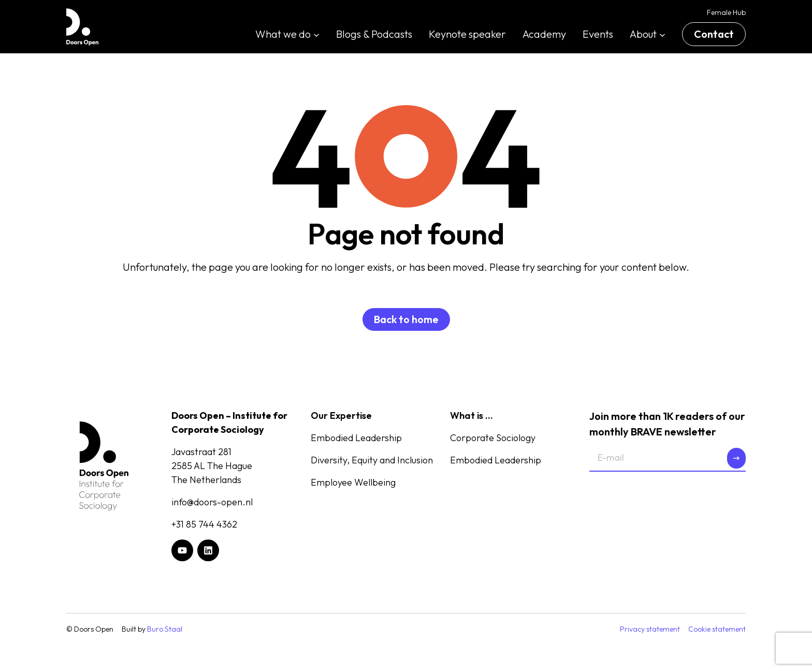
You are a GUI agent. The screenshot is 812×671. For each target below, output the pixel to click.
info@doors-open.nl (212, 502)
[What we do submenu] (316, 34)
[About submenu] (662, 34)
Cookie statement (717, 629)
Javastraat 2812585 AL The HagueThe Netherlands (212, 466)
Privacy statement (650, 629)
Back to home (406, 319)
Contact (714, 34)
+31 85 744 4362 (204, 524)
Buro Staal (165, 629)
